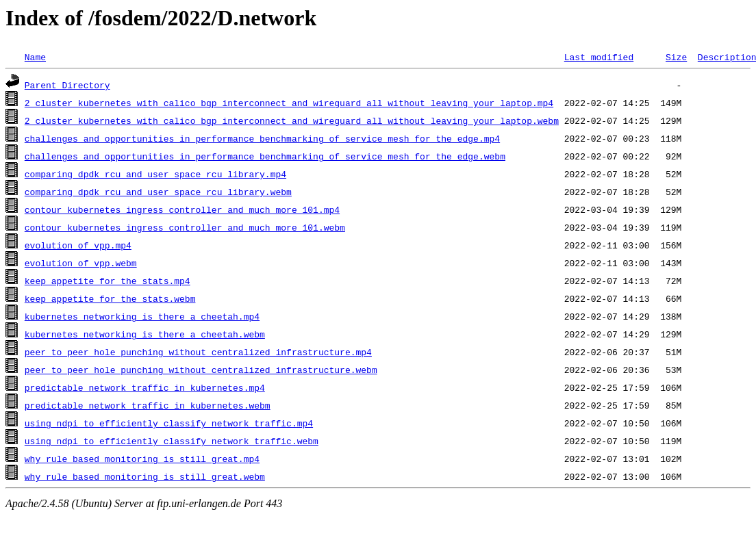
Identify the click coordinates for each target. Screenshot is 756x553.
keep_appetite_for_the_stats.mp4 (108, 281)
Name (35, 57)
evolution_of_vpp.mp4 (78, 245)
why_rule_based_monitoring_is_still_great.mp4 (142, 459)
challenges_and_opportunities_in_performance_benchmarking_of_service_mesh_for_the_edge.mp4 (262, 138)
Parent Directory (67, 85)
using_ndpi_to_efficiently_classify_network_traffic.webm (172, 441)
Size (676, 57)
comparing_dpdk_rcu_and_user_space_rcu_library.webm (158, 192)
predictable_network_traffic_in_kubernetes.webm (148, 405)
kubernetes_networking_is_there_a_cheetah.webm (145, 334)
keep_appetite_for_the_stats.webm (110, 298)
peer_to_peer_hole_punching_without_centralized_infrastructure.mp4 (198, 352)
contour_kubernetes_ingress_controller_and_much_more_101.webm (185, 227)
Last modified (599, 57)
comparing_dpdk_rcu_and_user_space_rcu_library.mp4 (155, 174)
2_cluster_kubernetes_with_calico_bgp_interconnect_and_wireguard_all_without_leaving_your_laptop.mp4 (289, 103)
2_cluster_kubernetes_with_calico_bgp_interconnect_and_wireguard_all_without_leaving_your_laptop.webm (292, 120)
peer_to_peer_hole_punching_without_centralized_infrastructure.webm (201, 370)
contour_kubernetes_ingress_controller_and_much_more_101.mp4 (182, 209)
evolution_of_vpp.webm (81, 263)
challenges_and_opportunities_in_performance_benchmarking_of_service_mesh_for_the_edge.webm (265, 156)
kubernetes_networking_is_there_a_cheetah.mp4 (142, 316)
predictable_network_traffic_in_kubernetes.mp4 (145, 387)
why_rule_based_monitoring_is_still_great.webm (145, 476)
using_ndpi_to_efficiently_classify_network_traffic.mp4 (169, 423)
